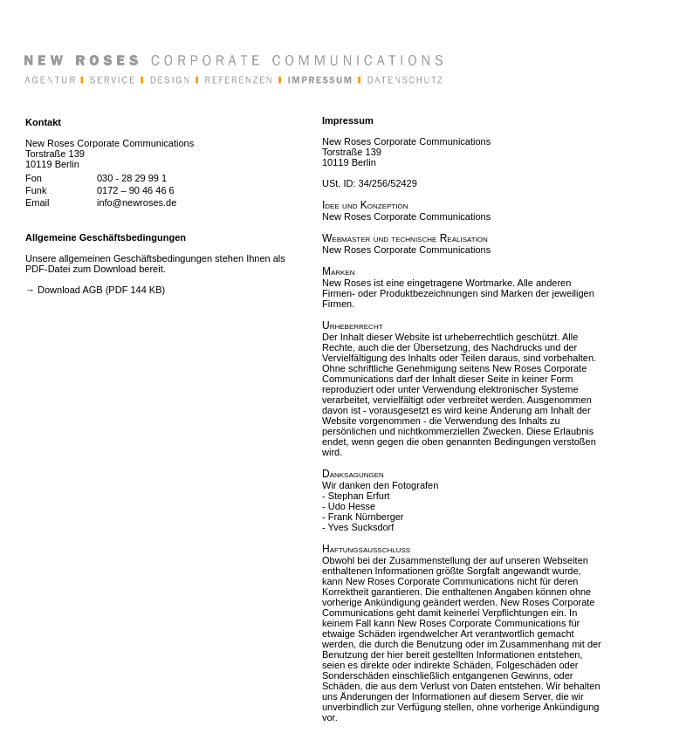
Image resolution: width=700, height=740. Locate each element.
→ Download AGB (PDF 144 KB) (95, 290)
